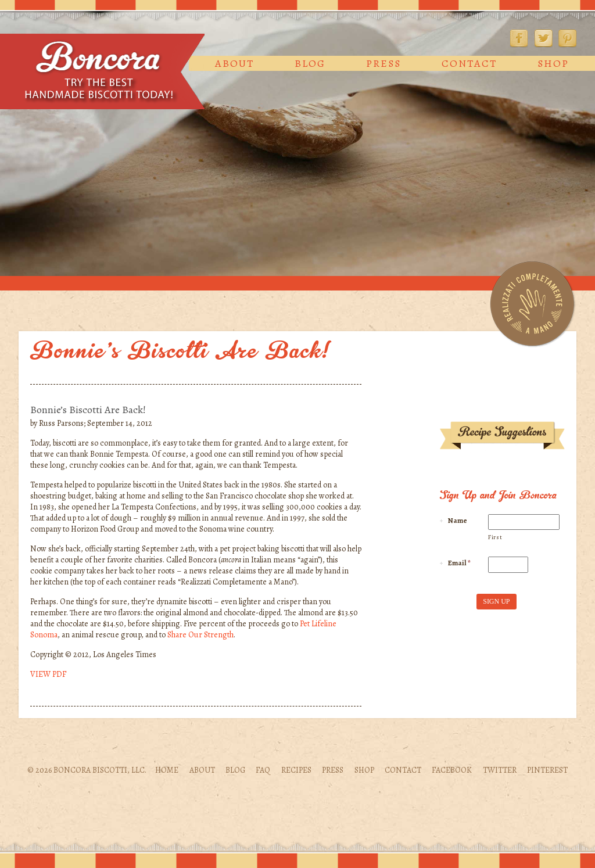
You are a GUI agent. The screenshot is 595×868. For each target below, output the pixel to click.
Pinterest (568, 38)
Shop (553, 63)
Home (167, 770)
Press (383, 63)
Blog (310, 63)
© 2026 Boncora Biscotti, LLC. (87, 770)
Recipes (296, 770)
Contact (469, 63)
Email (459, 563)
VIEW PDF (48, 674)
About (234, 63)
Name (458, 521)
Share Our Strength (200, 635)
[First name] (524, 522)
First (495, 537)
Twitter (543, 38)
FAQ (263, 770)
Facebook (519, 38)
